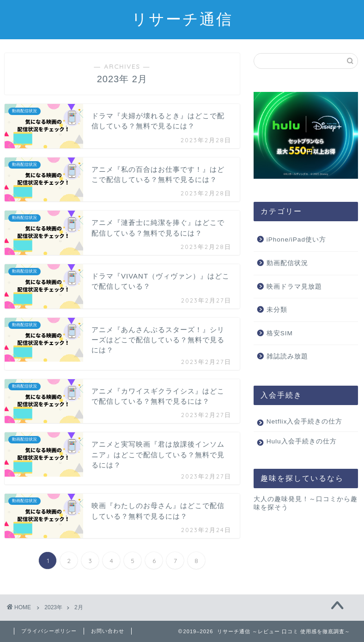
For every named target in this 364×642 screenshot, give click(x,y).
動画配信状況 (287, 263)
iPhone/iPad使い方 (296, 239)
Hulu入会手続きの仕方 (302, 450)
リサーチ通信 (182, 19)
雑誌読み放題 (287, 356)
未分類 (277, 310)
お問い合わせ (108, 631)
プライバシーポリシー (49, 631)
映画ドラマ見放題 (294, 287)
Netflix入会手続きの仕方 (301, 426)
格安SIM (280, 333)
